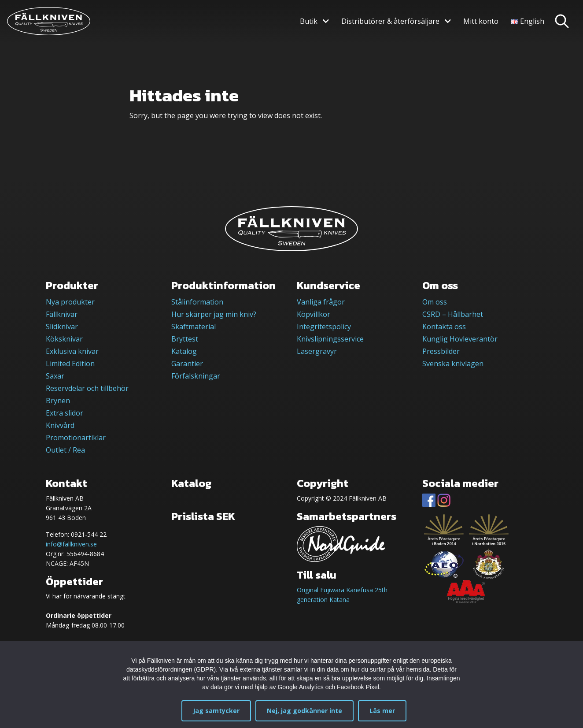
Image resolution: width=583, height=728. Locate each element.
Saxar (55, 376)
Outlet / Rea (65, 450)
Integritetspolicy (324, 327)
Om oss (435, 302)
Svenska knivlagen (453, 364)
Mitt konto (481, 21)
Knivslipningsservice (330, 339)
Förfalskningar (196, 376)
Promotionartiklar (76, 438)
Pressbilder (441, 351)
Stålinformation (197, 302)
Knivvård (60, 425)
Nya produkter (70, 302)
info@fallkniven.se (71, 544)
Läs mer (382, 711)
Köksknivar (64, 339)
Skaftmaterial (194, 327)
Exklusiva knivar (72, 351)
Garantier (187, 364)
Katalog (184, 351)
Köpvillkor (314, 314)
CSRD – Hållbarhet (453, 314)
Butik (309, 21)
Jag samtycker (216, 711)
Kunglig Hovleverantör (460, 339)
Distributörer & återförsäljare (390, 21)
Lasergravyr (317, 351)
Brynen (58, 401)
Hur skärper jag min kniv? (214, 314)
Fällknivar (62, 314)
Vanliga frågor (321, 302)
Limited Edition (70, 364)
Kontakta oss (444, 327)
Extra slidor (65, 413)
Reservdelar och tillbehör (87, 388)
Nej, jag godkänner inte (304, 711)
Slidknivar (62, 327)
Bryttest (185, 339)
